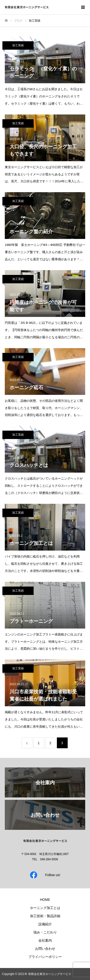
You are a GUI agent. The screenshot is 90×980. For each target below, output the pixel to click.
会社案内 (45, 940)
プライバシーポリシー (45, 957)
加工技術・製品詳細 (45, 916)
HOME (45, 900)
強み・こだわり (45, 932)
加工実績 (18, 45)
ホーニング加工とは (45, 908)
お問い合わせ (45, 949)
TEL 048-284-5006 (45, 859)
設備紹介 (45, 924)
